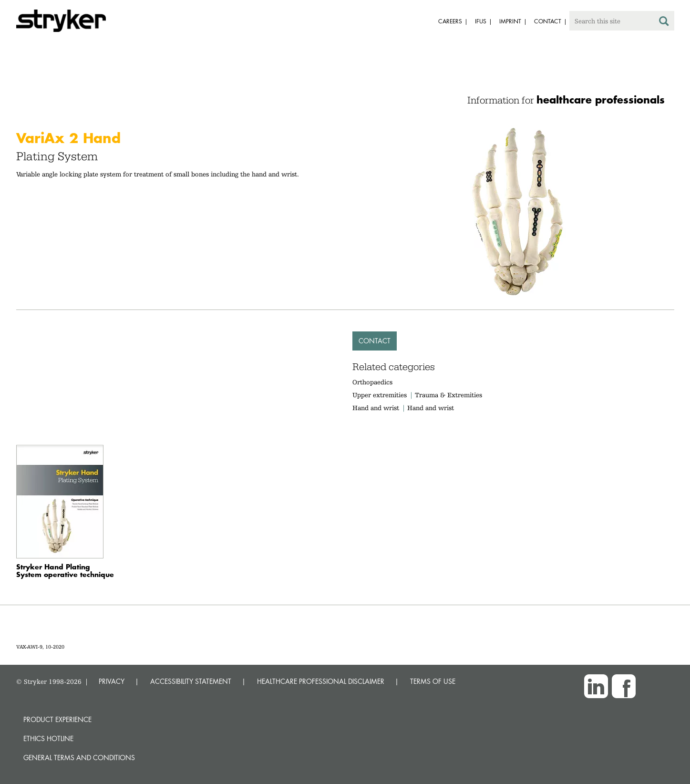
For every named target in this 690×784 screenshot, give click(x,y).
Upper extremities (380, 395)
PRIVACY (112, 681)
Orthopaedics (372, 382)
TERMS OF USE (433, 681)
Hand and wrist (376, 408)
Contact (375, 341)
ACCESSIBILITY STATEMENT (191, 681)
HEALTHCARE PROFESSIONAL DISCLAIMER (321, 681)
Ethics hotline (48, 738)
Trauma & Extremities (448, 395)
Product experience (57, 719)
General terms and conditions (79, 758)
